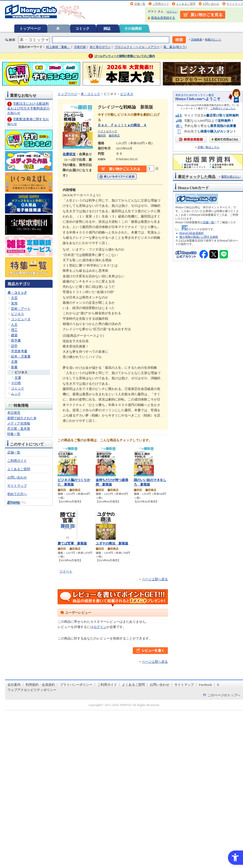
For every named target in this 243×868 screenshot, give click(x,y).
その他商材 (133, 28)
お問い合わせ (211, 4)
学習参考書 (19, 351)
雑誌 (107, 28)
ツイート (66, 571)
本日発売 (14, 413)
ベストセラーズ (107, 131)
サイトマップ (235, 4)
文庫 (14, 362)
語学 (14, 346)
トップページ (30, 28)
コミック (82, 28)
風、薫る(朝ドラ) (175, 47)
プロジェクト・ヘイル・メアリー (137, 47)
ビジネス (18, 314)
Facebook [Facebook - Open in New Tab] (205, 685)
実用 (14, 303)
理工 (14, 330)
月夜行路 (80, 47)
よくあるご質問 (186, 4)
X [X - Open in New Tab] (218, 685)
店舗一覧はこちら (208, 147)
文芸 (14, 298)
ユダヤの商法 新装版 (112, 543)
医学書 (16, 340)
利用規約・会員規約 (40, 685)
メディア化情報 (19, 423)
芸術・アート (21, 309)
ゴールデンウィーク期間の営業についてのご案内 (125, 56)
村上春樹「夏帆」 (58, 47)
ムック (16, 394)
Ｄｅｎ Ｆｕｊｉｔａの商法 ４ (122, 125)
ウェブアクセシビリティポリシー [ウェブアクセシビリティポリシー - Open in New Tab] (32, 690)
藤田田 (102, 135)
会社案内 (14, 685)
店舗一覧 (140, 4)
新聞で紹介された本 (22, 418)
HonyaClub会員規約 (192, 233)
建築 (14, 335)
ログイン (172, 12)
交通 (18, 378)
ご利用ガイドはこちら (223, 108)
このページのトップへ (224, 695)
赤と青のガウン (100, 47)
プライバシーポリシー (76, 685)
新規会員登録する (163, 18)
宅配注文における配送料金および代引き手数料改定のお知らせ (28, 108)
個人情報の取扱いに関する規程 (199, 237)
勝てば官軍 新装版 (72, 543)
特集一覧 (14, 434)
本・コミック (17, 293)
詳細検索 (197, 39)
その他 (16, 383)
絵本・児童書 (21, 356)
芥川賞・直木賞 (19, 429)
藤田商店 (114, 135)
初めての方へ (17, 494)
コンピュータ (21, 319)
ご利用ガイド (161, 4)
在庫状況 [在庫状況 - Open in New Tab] (69, 154)
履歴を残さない (231, 176)
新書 (14, 367)
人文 (14, 325)
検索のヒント (213, 39)
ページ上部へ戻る (155, 579)
